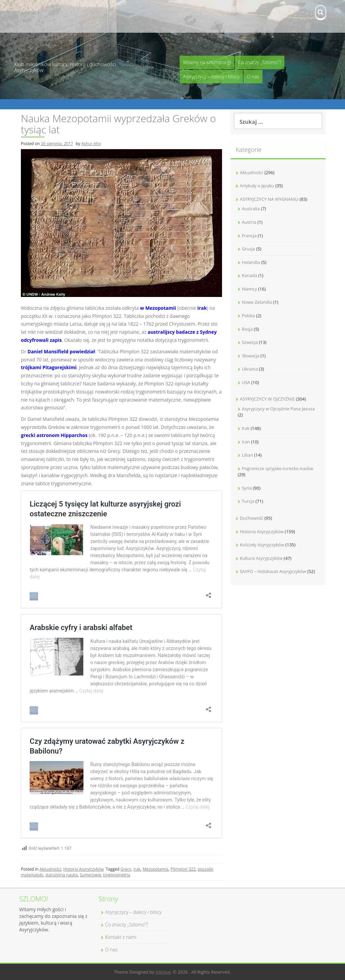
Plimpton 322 (183, 869)
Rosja (247, 329)
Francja (249, 236)
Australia (251, 209)
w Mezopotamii (158, 308)
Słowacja (251, 356)
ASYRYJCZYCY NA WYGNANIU (269, 199)
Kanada (250, 275)
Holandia (251, 262)
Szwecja (250, 342)
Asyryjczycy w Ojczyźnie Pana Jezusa (278, 409)
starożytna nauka (61, 875)
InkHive (163, 972)
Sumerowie (90, 875)
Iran (246, 442)
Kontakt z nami (30, 16)
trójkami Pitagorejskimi (49, 367)
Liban (247, 455)
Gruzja (248, 249)
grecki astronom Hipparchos (54, 435)
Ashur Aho (91, 144)
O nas (253, 76)
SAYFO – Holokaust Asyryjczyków (273, 571)
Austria (249, 222)
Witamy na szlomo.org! (207, 62)
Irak (202, 308)
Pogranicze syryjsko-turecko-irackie (278, 468)
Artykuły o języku (257, 186)
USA (246, 382)
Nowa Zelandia (257, 302)
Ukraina (250, 369)
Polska (248, 316)
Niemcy (249, 289)
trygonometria (117, 875)
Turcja (248, 501)
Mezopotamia (155, 869)
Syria (247, 488)
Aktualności (50, 869)
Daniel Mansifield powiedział (61, 351)
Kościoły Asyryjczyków (262, 545)
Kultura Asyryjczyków (261, 558)
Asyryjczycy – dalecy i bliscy (211, 76)
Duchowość (252, 518)
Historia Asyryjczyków (84, 869)
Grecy (126, 869)
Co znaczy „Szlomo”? (260, 62)
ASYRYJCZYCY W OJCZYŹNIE (267, 399)
